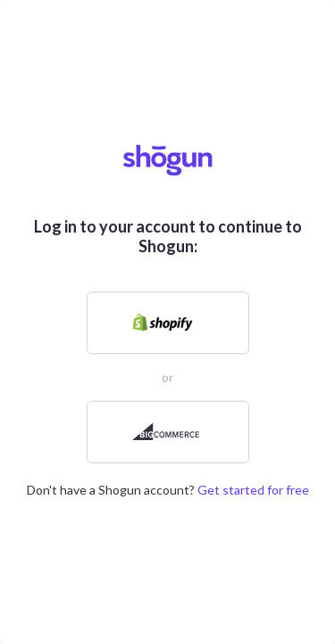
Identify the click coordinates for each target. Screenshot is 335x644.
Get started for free (253, 490)
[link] (168, 323)
